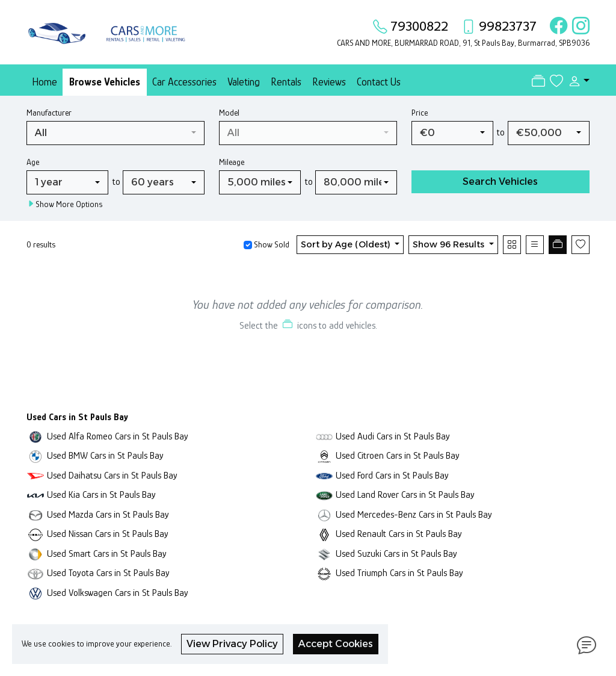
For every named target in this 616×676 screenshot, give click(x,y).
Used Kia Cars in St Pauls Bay (101, 495)
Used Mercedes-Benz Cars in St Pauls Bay (414, 514)
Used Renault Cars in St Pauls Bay (399, 534)
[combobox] (115, 133)
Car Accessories (184, 82)
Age (33, 162)
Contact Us (379, 82)
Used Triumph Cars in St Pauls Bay (399, 573)
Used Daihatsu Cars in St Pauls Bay (112, 475)
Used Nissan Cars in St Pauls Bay (108, 534)
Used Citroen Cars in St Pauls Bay (398, 455)
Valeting (244, 82)
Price (420, 113)
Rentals (286, 82)
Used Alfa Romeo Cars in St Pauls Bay (118, 436)
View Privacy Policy (232, 644)
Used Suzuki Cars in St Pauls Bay (396, 554)
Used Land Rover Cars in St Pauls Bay (405, 495)
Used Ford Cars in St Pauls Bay (392, 475)
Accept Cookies (336, 644)
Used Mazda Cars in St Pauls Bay (108, 514)
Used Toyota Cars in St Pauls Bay (108, 573)
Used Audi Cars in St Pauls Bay (393, 436)
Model (229, 113)
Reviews (329, 82)
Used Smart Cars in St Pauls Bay (107, 554)
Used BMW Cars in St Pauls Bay (105, 455)
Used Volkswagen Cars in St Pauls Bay (118, 593)
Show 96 (450, 244)
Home (45, 82)
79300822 (419, 26)
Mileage (232, 162)
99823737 (508, 26)
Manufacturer (49, 113)
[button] (576, 81)
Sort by (347, 244)
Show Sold (271, 244)
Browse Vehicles (105, 82)
